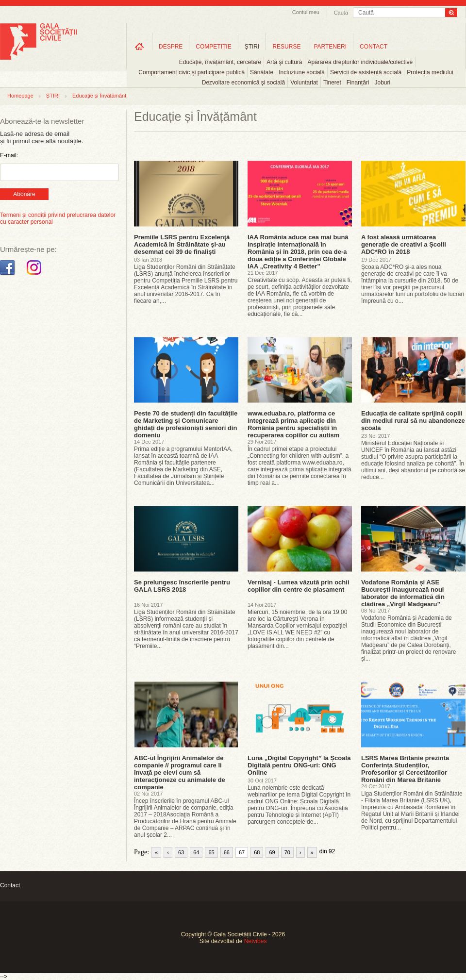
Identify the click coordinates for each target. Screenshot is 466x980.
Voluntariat (304, 83)
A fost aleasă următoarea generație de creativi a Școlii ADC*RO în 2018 (404, 244)
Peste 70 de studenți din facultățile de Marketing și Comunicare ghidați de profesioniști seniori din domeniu (186, 424)
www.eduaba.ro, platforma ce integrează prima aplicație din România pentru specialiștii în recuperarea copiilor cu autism (293, 424)
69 (272, 852)
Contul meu (306, 12)
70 (287, 852)
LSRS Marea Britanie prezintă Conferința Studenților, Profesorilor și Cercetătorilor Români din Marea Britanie (405, 769)
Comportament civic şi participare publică (191, 72)
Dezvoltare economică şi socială (243, 83)
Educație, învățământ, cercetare (220, 62)
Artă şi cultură (284, 62)
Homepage (20, 96)
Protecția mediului (430, 72)
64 (196, 852)
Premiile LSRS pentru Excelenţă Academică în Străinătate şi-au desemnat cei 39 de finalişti (182, 244)
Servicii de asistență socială (366, 72)
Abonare (24, 194)
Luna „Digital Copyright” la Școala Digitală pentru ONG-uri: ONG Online (299, 765)
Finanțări (358, 83)
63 (181, 852)
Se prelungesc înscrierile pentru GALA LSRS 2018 (182, 586)
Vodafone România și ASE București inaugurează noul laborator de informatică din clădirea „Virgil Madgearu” (403, 593)
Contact (10, 885)
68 (257, 852)
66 (227, 852)
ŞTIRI (252, 47)
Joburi (383, 83)
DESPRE (171, 47)
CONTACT (374, 47)
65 (211, 852)
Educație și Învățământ (99, 96)
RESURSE (286, 47)
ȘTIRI (53, 96)
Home (139, 46)
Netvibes (256, 941)
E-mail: (9, 155)
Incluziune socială (302, 72)
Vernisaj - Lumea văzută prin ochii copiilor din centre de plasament (299, 586)
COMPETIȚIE (213, 47)
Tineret (332, 83)
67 (242, 852)
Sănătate (262, 72)
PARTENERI (330, 47)
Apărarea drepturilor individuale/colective (360, 62)
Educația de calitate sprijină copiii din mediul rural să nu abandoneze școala (413, 421)
